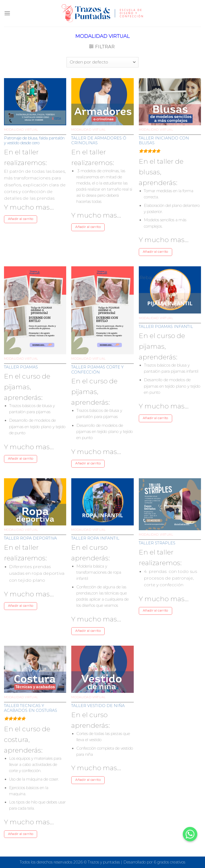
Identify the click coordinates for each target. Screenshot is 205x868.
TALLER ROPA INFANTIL (95, 538)
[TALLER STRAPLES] (170, 504)
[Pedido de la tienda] (102, 62)
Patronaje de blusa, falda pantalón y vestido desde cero (34, 141)
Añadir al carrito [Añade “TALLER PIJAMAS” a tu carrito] (21, 459)
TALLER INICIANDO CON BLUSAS (164, 141)
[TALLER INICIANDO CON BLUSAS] (170, 102)
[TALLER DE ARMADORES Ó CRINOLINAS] (102, 102)
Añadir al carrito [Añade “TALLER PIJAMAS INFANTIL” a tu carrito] (155, 418)
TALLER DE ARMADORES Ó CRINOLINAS (99, 141)
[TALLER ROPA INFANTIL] (102, 502)
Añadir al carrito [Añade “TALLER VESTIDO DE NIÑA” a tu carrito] (88, 780)
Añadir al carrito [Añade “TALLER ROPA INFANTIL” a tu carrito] (88, 631)
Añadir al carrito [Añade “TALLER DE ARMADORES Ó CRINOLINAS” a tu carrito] (88, 227)
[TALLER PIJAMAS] (35, 310)
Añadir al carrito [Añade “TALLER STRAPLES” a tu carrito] (155, 610)
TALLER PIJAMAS (21, 367)
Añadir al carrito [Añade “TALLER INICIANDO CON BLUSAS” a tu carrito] (155, 252)
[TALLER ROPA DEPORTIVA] (35, 502)
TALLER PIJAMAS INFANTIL (166, 327)
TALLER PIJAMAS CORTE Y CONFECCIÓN (97, 370)
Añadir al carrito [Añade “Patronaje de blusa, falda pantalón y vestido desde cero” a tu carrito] (21, 219)
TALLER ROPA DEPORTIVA (30, 538)
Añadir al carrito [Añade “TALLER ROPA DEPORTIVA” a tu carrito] (21, 606)
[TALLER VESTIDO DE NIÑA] (102, 669)
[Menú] (7, 13)
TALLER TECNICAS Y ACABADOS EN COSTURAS (31, 708)
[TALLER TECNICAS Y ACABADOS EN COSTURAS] (35, 669)
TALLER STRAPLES (157, 543)
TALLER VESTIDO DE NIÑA (98, 706)
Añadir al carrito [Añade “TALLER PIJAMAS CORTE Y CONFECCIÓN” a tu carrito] (88, 463)
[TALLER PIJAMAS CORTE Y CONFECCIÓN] (102, 310)
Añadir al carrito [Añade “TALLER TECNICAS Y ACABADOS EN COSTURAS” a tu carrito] (21, 834)
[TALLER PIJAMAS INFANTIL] (170, 290)
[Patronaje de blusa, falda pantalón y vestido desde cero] (35, 102)
